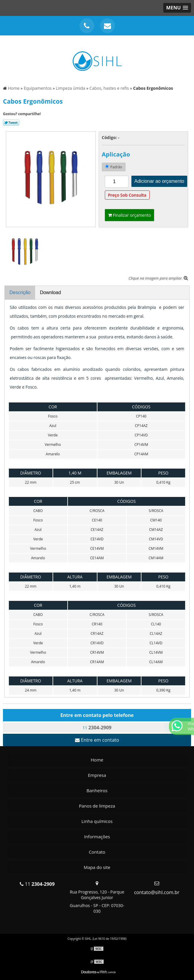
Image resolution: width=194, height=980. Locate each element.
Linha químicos (97, 821)
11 (97, 728)
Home (97, 760)
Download (50, 292)
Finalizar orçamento (130, 215)
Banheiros (97, 790)
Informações (97, 836)
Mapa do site (97, 867)
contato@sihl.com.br (157, 892)
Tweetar (11, 123)
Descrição (20, 292)
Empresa (97, 775)
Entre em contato (97, 740)
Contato (97, 852)
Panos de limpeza (97, 806)
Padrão (114, 167)
